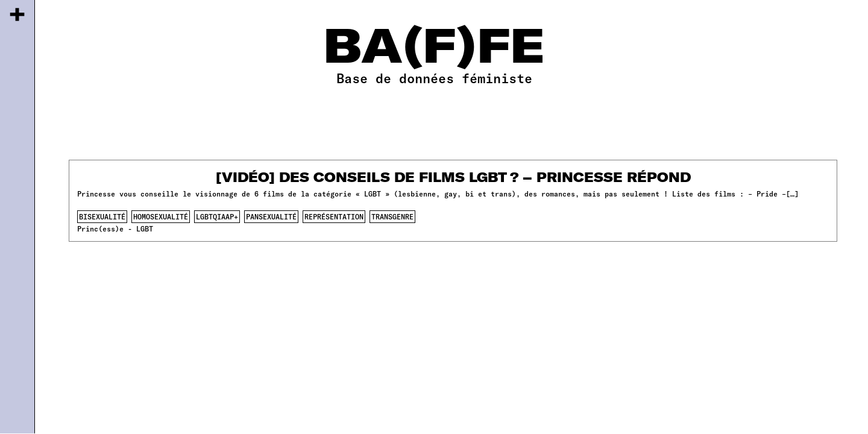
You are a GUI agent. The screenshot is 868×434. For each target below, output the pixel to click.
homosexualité (161, 216)
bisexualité (102, 216)
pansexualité (271, 216)
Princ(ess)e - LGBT (115, 228)
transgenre (392, 216)
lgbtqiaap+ (217, 216)
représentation (334, 216)
